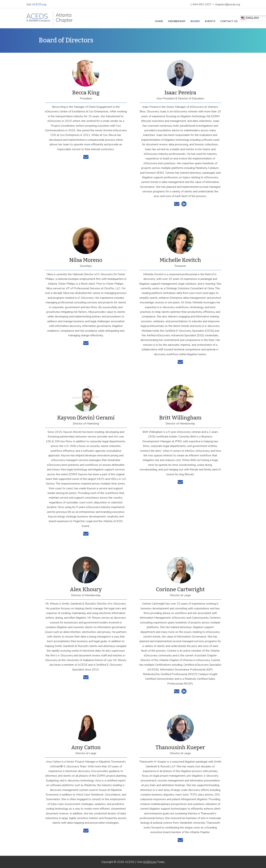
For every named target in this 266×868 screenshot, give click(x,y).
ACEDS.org (40, 4)
